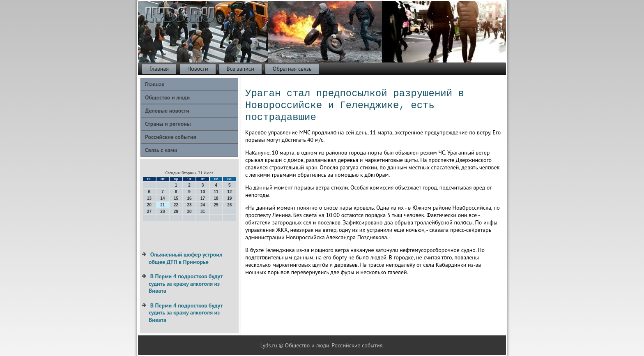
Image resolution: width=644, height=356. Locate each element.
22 (176, 205)
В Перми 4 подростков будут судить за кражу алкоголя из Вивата (186, 283)
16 (189, 198)
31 (203, 212)
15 (176, 198)
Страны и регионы (168, 124)
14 (162, 198)
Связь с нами (161, 150)
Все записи (240, 69)
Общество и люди (167, 97)
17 (203, 198)
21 (162, 205)
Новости (198, 69)
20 (149, 205)
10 (203, 192)
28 (162, 212)
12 (229, 192)
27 (149, 212)
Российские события (171, 137)
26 (229, 205)
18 (216, 198)
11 (216, 192)
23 (189, 205)
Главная (159, 69)
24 (203, 205)
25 (216, 205)
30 (189, 212)
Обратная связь (292, 69)
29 (176, 212)
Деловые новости (167, 111)
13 (149, 198)
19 (229, 198)
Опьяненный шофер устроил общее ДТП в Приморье (185, 258)
